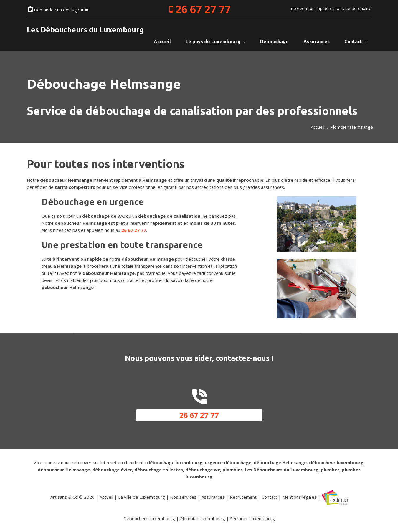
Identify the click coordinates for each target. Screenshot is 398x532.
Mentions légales (299, 497)
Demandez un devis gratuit (61, 10)
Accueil (318, 127)
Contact (356, 42)
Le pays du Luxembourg (215, 42)
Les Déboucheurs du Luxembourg (85, 30)
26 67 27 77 (203, 9)
